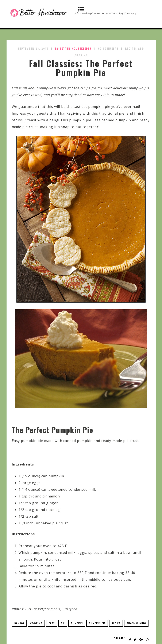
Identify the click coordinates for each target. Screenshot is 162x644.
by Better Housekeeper (73, 48)
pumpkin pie (97, 623)
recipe (116, 623)
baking (19, 623)
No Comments (108, 48)
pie (63, 623)
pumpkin (77, 623)
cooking (36, 623)
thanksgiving (136, 623)
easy (52, 623)
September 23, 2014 (33, 48)
